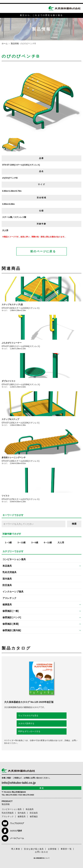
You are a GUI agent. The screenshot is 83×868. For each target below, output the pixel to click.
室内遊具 (7, 579)
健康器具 (22, 817)
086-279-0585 (11, 795)
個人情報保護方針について (42, 858)
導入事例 (16, 849)
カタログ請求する (26, 723)
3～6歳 (35, 542)
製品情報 (15, 44)
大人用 (61, 542)
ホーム (5, 44)
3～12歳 (21, 542)
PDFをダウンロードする (29, 731)
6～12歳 (48, 542)
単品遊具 (30, 809)
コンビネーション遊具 (14, 559)
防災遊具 (7, 585)
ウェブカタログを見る (28, 716)
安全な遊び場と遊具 (34, 849)
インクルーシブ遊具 (13, 592)
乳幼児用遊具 (9, 572)
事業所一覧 (66, 849)
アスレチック (9, 598)
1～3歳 (8, 542)
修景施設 (34, 817)
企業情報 (52, 849)
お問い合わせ (41, 852)
